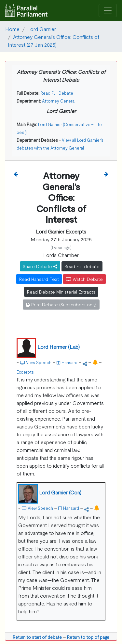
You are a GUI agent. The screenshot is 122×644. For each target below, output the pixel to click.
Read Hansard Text (39, 279)
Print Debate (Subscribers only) (61, 304)
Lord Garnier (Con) (60, 492)
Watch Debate (84, 279)
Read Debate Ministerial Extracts (61, 292)
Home (12, 29)
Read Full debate (82, 266)
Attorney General (59, 101)
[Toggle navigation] (108, 11)
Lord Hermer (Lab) (59, 346)
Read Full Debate (57, 93)
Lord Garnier (42, 29)
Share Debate (40, 266)
